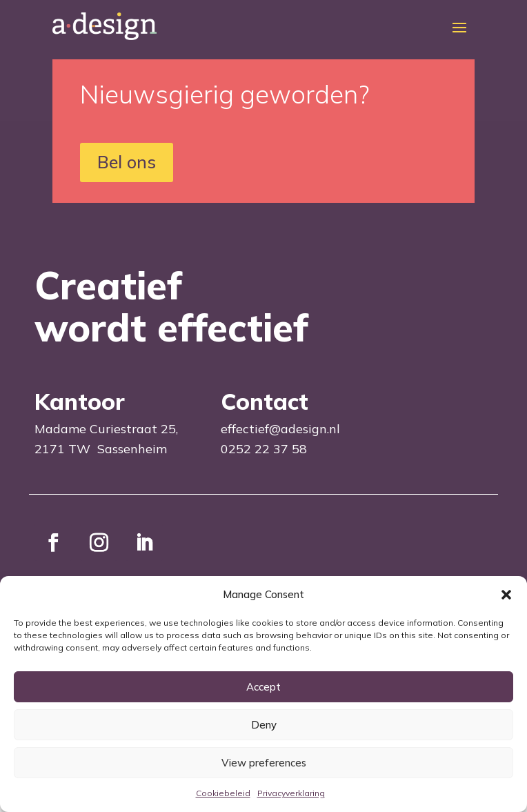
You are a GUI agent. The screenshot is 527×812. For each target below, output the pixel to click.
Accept (263, 687)
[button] (506, 595)
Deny (264, 725)
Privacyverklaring (291, 793)
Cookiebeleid (223, 793)
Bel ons (127, 162)
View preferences (264, 763)
